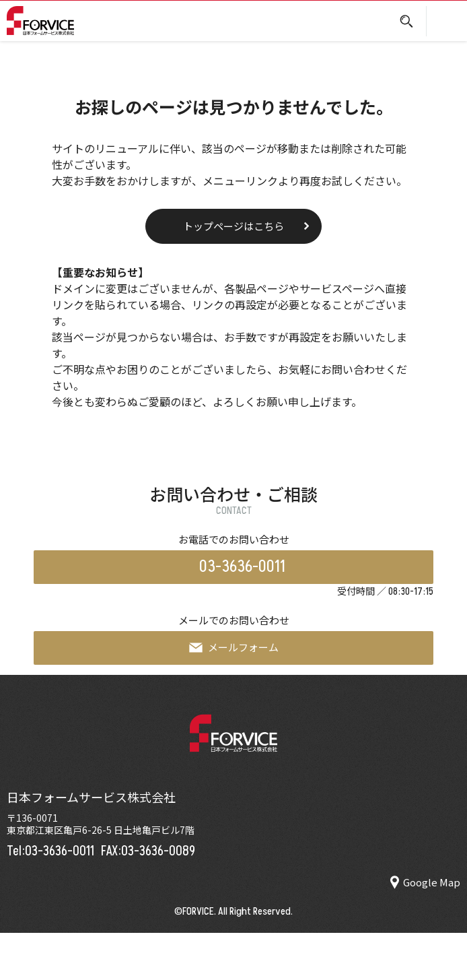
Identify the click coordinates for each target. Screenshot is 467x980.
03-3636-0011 (242, 567)
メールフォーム (234, 647)
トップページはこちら (233, 226)
